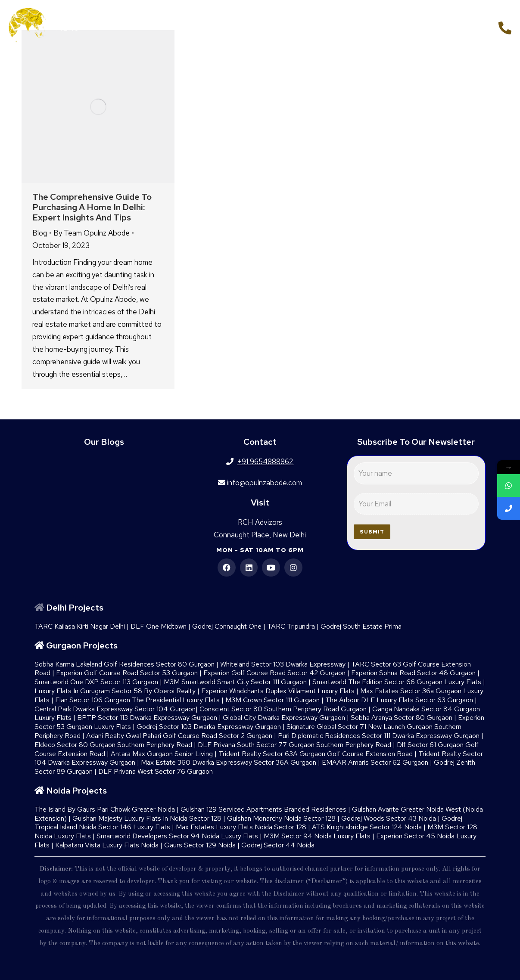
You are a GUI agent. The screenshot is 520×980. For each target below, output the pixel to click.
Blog (40, 233)
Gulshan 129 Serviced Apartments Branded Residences (263, 809)
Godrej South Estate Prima (361, 626)
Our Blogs (104, 442)
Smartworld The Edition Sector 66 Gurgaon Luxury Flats (397, 682)
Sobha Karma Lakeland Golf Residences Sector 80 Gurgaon (125, 664)
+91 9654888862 (457, 27)
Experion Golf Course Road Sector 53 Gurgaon (127, 673)
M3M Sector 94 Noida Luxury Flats (317, 836)
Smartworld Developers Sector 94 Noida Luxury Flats (177, 836)
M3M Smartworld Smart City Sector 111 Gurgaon (235, 682)
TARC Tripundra (291, 626)
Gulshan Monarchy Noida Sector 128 (281, 818)
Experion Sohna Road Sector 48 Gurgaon (413, 673)
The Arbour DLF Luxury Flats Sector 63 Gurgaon (399, 700)
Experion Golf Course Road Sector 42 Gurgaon (274, 673)
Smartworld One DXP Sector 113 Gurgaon (96, 682)
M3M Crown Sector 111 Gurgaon (272, 700)
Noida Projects (76, 791)
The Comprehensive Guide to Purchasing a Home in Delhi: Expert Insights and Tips (92, 207)
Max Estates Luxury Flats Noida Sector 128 (241, 827)
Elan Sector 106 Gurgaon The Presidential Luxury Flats (137, 700)
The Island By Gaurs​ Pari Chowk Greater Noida (105, 809)
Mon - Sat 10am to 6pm (260, 550)
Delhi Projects (75, 608)
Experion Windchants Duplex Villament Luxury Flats (278, 691)
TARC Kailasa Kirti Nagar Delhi (80, 626)
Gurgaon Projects (82, 645)
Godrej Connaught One (227, 626)
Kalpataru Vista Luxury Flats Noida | (110, 845)
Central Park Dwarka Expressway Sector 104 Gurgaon (115, 709)
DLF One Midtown (159, 626)
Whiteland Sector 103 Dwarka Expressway (283, 664)
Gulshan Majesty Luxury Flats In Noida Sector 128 (147, 818)
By (92, 233)
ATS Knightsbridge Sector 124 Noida (367, 827)
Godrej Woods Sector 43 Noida (389, 818)
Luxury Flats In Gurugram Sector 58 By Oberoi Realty (115, 691)
